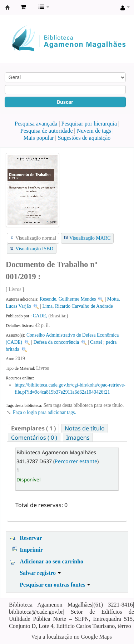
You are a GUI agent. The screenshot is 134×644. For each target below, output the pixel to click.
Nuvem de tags (94, 131)
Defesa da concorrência (56, 342)
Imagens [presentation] (78, 438)
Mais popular (39, 138)
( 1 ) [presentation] (33, 428)
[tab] (33, 428)
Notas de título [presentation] (85, 428)
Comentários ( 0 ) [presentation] (34, 438)
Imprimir (31, 550)
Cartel (96, 342)
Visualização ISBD (34, 249)
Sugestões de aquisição (84, 138)
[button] (23, 7)
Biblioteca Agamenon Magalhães (8, 7)
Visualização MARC (90, 238)
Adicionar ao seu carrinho (51, 561)
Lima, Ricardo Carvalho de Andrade (77, 306)
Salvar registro (40, 573)
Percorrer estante (76, 461)
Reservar (31, 538)
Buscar (65, 102)
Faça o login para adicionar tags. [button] (44, 412)
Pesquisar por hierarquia (89, 124)
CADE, (41, 316)
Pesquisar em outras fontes (55, 585)
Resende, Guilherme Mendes (68, 299)
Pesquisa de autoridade (47, 131)
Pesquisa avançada (36, 124)
